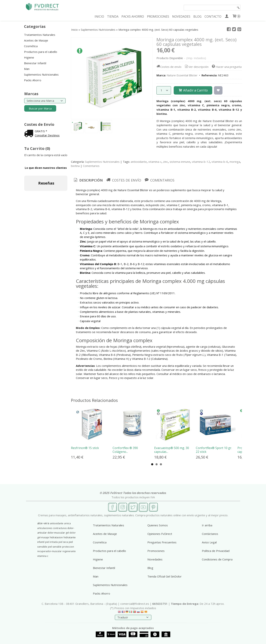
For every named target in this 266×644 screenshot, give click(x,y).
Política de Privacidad (216, 551)
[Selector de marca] (45, 101)
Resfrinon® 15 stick (85, 448)
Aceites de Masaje (36, 40)
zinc (166, 162)
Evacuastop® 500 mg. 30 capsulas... (172, 450)
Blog (150, 568)
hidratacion (56, 537)
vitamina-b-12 (201, 162)
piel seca (63, 542)
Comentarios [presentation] (159, 180)
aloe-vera (43, 523)
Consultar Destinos (47, 135)
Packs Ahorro (33, 80)
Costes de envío (169, 67)
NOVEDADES (181, 16)
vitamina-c (155, 162)
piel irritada (51, 542)
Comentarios (91, 166)
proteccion (68, 547)
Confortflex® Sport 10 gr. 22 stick (214, 450)
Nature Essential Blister (182, 75)
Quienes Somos (158, 525)
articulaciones (45, 528)
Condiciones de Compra (217, 559)
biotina (75, 166)
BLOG (197, 16)
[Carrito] (236, 16)
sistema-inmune (180, 162)
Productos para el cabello (41, 52)
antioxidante (139, 162)
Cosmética (31, 46)
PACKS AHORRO (133, 16)
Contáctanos (210, 534)
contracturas (60, 528)
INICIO (99, 16)
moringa (235, 162)
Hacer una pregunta (226, 67)
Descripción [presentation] (88, 180)
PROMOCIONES (158, 16)
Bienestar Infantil (35, 63)
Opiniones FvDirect (160, 534)
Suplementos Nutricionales (41, 74)
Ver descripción (196, 67)
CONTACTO (213, 16)
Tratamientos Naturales (40, 35)
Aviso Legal (209, 542)
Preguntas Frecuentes (162, 542)
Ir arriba (207, 525)
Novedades (155, 559)
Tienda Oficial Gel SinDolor (164, 576)
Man (27, 69)
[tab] (88, 180)
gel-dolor (71, 533)
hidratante (70, 537)
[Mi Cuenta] (227, 16)
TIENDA (113, 16)
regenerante (69, 551)
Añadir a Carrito (193, 90)
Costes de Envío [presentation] (123, 180)
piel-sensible (55, 547)
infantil (41, 542)
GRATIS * (41, 131)
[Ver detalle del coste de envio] (30, 134)
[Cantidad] (164, 90)
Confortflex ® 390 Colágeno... (125, 450)
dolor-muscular (56, 533)
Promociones (156, 551)
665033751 (160, 604)
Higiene (29, 57)
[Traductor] (133, 617)
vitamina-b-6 (220, 162)
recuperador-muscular (49, 551)
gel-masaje (43, 537)
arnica (67, 523)
